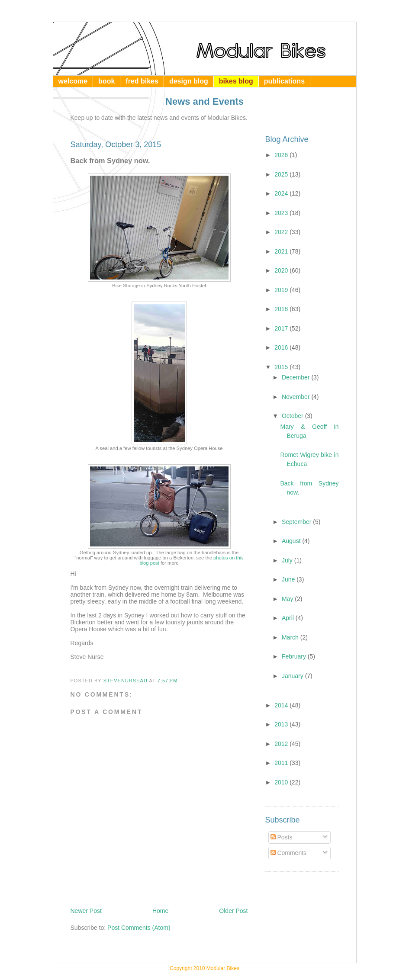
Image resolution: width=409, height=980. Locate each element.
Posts (282, 837)
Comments (289, 853)
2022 (282, 232)
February (295, 656)
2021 (282, 251)
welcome (73, 81)
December (296, 377)
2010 (282, 782)
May (288, 599)
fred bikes (142, 81)
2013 (282, 724)
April (289, 618)
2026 (282, 155)
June (289, 579)
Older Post (233, 911)
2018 (282, 309)
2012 (282, 744)
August (292, 541)
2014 (282, 705)
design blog (189, 81)
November (296, 397)
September (297, 522)
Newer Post (86, 911)
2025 (282, 174)
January (293, 676)
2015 (282, 367)
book (106, 81)
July (288, 560)
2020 (282, 270)
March (291, 637)
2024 (282, 193)
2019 (282, 290)
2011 (282, 763)
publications (284, 81)
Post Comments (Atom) (139, 928)
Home (160, 911)
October (293, 416)
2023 (282, 213)
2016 (282, 347)
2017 (282, 328)
